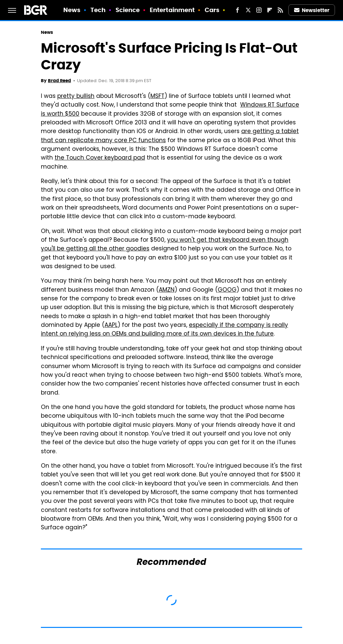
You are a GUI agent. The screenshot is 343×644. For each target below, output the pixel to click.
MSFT (157, 97)
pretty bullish (76, 97)
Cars (212, 10)
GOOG (227, 290)
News (72, 10)
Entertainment (172, 10)
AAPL (111, 326)
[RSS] (280, 10)
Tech (98, 10)
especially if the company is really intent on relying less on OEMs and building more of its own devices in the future (164, 330)
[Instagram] (259, 10)
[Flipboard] (270, 10)
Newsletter (312, 10)
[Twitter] (248, 10)
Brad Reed (59, 81)
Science (128, 10)
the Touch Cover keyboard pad (100, 158)
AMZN (167, 290)
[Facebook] (237, 10)
